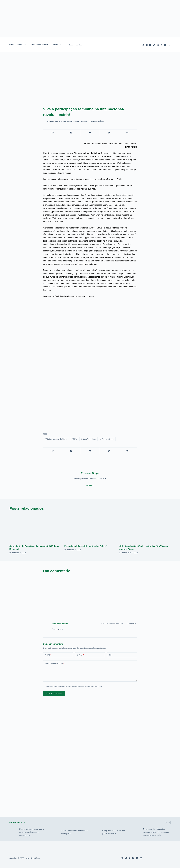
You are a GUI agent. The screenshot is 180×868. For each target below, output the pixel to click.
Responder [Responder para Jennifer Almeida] (131, 624)
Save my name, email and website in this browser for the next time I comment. (74, 686)
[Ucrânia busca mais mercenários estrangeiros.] (54, 832)
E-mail (80, 655)
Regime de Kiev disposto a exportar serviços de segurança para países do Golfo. (156, 832)
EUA (74, 439)
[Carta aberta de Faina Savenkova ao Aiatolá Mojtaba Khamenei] (35, 528)
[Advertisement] (90, 409)
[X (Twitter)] (147, 45)
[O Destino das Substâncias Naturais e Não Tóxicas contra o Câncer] (145, 528)
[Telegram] (143, 45)
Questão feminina (89, 439)
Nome (48, 655)
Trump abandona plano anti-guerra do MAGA (114, 832)
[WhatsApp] (109, 133)
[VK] (158, 45)
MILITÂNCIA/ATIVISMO (41, 45)
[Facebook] (162, 45)
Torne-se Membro (75, 45)
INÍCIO (12, 45)
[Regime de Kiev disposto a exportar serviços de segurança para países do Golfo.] (137, 832)
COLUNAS (58, 45)
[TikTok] (154, 45)
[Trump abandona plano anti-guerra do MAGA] (96, 832)
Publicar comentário (54, 693)
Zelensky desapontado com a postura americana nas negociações (32, 832)
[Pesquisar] (170, 45)
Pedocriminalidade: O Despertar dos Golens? (86, 546)
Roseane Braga (107, 439)
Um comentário (97, 121)
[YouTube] (150, 45)
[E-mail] (127, 133)
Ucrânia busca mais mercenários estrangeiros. (74, 832)
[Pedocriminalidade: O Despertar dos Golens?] (90, 528)
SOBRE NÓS (23, 45)
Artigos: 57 (90, 485)
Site (111, 655)
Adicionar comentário (54, 664)
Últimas (85, 121)
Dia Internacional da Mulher (56, 439)
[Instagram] (165, 45)
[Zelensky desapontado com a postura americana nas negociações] (13, 832)
